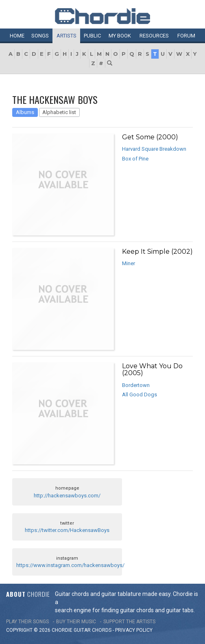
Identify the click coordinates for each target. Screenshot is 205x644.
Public (92, 36)
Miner (129, 263)
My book (120, 36)
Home (17, 36)
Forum (186, 36)
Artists (67, 36)
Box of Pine (135, 159)
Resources (154, 36)
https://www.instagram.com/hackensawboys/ (70, 565)
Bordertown (136, 385)
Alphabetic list (59, 112)
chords (102, 630)
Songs (40, 36)
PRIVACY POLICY (134, 630)
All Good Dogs (140, 395)
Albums (25, 112)
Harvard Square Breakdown (154, 149)
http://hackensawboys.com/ (67, 496)
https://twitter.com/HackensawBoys (67, 530)
